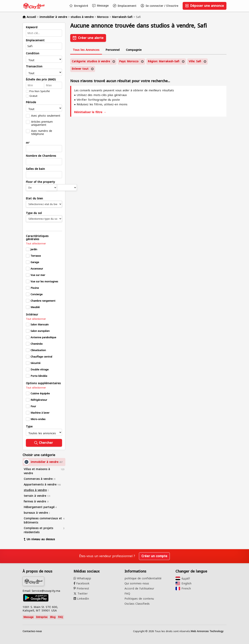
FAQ (60, 617)
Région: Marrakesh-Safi (164, 61)
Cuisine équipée (40, 394)
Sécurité (36, 363)
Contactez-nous (32, 631)
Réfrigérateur (39, 400)
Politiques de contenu (139, 599)
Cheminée (37, 344)
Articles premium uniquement (42, 123)
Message (100, 6)
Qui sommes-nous (137, 583)
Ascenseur (37, 269)
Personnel (113, 50)
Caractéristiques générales (37, 238)
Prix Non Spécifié (40, 91)
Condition (33, 54)
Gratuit (33, 96)
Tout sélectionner (36, 244)
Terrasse (36, 256)
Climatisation (38, 350)
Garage (35, 262)
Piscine (35, 288)
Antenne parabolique (43, 337)
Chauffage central (41, 357)
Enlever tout (80, 69)
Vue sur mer (38, 275)
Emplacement (125, 6)
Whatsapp (82, 578)
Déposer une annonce (205, 6)
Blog (53, 617)
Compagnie (134, 50)
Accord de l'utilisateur (139, 588)
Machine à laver (40, 413)
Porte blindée (39, 376)
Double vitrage (40, 370)
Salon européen (40, 331)
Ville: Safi (195, 61)
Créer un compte (154, 556)
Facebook (82, 583)
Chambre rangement (43, 301)
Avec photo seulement (46, 116)
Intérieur (32, 315)
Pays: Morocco (129, 61)
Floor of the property (40, 182)
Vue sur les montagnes (44, 282)
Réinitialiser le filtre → (90, 112)
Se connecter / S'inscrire (159, 6)
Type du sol (34, 213)
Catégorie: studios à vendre (91, 61)
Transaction (34, 67)
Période (31, 102)
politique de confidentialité (143, 578)
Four (33, 406)
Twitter (81, 594)
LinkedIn (81, 599)
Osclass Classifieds (137, 604)
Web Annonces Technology (207, 631)
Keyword (32, 27)
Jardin (34, 249)
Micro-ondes (38, 419)
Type (29, 427)
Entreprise (42, 617)
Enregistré (79, 6)
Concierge (37, 294)
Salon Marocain (40, 325)
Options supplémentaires (43, 383)
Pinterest (81, 588)
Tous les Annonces (86, 50)
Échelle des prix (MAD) (41, 80)
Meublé (35, 307)
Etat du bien (34, 199)
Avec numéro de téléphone (42, 132)
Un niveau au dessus (39, 539)
